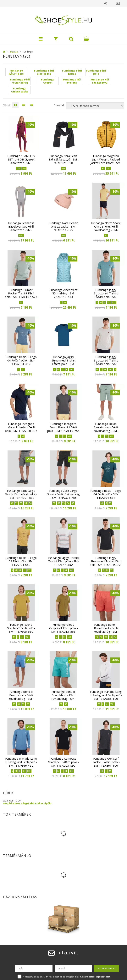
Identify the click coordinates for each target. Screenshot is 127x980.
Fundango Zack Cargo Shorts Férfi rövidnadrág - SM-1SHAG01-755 (64, 494)
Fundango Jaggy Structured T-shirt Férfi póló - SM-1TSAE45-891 (106, 561)
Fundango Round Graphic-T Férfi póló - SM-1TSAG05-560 (21, 628)
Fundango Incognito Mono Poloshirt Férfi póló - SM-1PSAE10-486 (21, 427)
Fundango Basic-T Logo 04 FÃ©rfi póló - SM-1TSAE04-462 (21, 360)
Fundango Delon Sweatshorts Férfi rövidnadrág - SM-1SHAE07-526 (106, 429)
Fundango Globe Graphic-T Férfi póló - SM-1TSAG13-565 (64, 628)
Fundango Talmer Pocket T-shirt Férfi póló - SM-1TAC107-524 (21, 293)
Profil (118, 3)
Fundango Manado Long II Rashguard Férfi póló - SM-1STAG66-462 (21, 762)
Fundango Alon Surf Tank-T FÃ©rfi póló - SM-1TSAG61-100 (106, 762)
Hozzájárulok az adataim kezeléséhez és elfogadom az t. (67, 977)
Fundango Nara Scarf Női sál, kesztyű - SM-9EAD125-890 (64, 159)
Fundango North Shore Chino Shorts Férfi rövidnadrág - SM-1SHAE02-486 (106, 228)
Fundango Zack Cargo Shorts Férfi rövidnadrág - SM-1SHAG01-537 (21, 494)
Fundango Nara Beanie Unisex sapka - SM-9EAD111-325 (63, 226)
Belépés (106, 3)
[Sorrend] (95, 106)
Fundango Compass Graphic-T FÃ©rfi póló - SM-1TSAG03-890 (63, 762)
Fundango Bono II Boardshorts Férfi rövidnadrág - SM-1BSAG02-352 (106, 630)
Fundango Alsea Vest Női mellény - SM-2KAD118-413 (64, 293)
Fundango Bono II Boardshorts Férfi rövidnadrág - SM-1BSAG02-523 (64, 697)
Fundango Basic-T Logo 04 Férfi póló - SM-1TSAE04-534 (106, 494)
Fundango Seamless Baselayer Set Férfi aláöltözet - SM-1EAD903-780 (21, 228)
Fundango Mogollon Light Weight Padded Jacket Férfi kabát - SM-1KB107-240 (106, 161)
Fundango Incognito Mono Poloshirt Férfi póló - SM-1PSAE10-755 (63, 427)
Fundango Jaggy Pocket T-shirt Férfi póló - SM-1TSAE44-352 (63, 561)
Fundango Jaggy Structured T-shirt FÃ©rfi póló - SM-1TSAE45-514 (106, 295)
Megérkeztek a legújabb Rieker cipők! (27, 803)
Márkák (14, 52)
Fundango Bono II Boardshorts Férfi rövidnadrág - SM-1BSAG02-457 (21, 697)
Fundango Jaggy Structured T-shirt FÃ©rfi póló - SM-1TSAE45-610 (106, 362)
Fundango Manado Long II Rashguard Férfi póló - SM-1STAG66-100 (106, 695)
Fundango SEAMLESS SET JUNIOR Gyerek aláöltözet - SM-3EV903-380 (21, 161)
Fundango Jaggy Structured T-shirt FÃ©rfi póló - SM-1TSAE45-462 (64, 362)
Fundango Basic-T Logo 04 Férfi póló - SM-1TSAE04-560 (21, 561)
